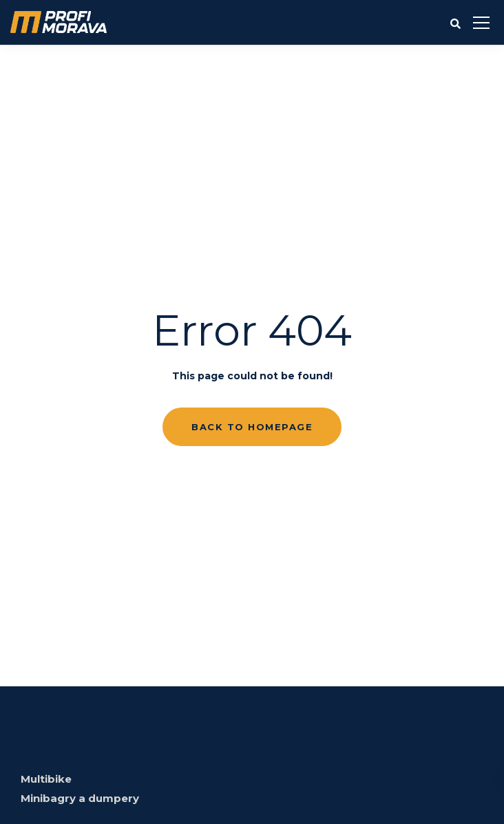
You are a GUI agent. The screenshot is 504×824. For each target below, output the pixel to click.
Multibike (46, 779)
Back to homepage (252, 427)
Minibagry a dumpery (80, 798)
